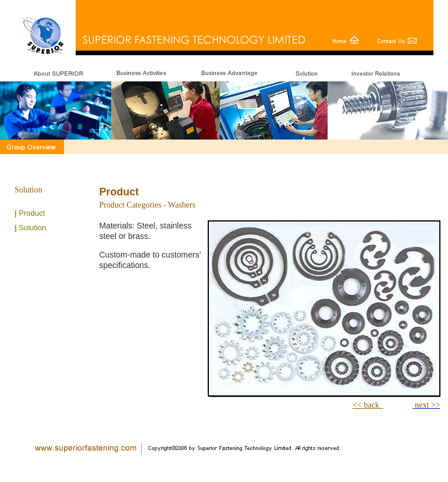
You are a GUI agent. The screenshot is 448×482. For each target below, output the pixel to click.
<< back (368, 405)
